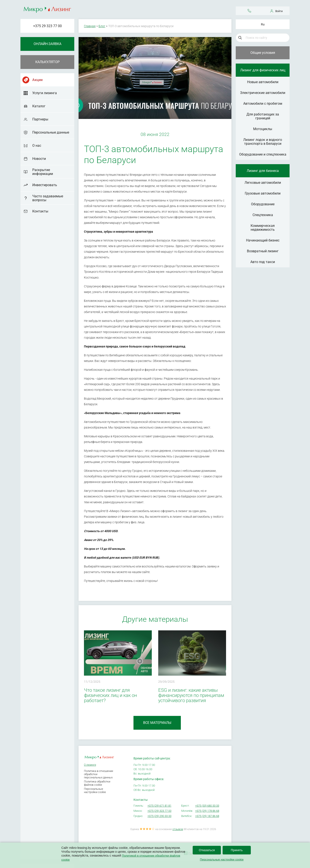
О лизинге (90, 765)
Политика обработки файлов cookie (97, 783)
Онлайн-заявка (47, 44)
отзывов (178, 829)
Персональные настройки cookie (95, 790)
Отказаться (207, 850)
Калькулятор (47, 62)
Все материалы (157, 723)
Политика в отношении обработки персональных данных (98, 774)
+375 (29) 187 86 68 (207, 816)
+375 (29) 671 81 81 (159, 806)
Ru (263, 24)
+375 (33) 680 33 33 (207, 806)
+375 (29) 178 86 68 (207, 811)
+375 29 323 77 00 (47, 26)
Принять (237, 850)
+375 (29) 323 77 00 (159, 811)
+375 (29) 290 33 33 (159, 816)
